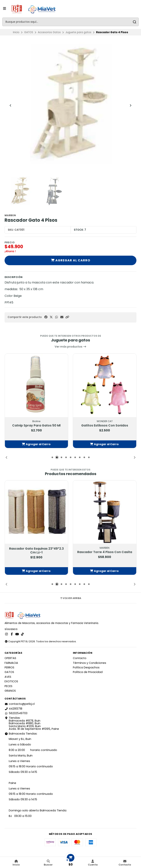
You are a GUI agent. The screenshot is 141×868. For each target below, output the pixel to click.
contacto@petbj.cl (20, 704)
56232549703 (16, 713)
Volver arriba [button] (70, 598)
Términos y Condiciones (90, 663)
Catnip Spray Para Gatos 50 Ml (36, 426)
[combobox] (70, 22)
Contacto (80, 658)
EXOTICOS (11, 681)
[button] (67, 317)
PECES (8, 686)
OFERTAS (10, 658)
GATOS (29, 32)
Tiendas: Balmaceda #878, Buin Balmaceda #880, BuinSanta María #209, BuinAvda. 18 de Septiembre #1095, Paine (32, 723)
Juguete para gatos (78, 32)
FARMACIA (11, 663)
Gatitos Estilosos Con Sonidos (105, 426)
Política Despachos (86, 667)
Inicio (16, 32)
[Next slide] (131, 105)
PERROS (9, 667)
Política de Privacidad (88, 672)
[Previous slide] (10, 105)
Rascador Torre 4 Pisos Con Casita (105, 552)
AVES (8, 677)
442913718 (13, 709)
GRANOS (10, 691)
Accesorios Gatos (49, 32)
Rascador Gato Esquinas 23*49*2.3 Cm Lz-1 (36, 551)
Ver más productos (70, 347)
